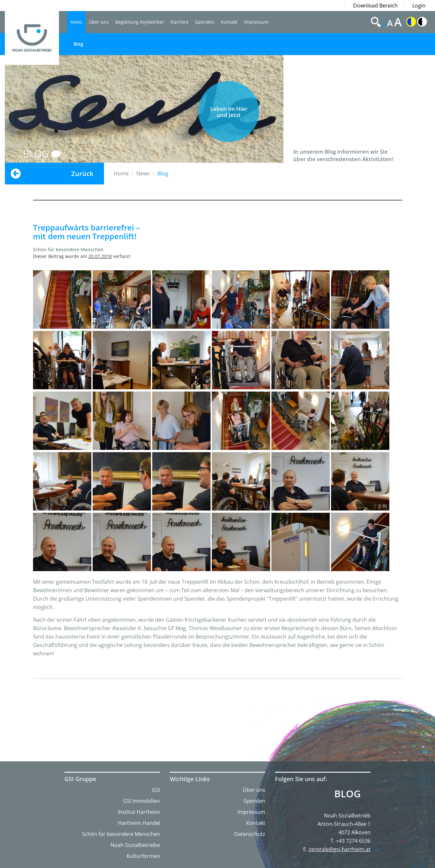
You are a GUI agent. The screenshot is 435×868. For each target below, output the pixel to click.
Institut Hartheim (139, 812)
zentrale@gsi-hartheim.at (340, 849)
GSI (156, 790)
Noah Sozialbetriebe (135, 845)
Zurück (82, 174)
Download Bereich (375, 6)
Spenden (205, 22)
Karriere (180, 22)
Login (419, 6)
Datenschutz (250, 834)
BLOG (42, 153)
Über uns (99, 22)
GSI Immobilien (142, 801)
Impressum (256, 22)
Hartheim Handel (139, 823)
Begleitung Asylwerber (140, 22)
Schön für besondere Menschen (121, 834)
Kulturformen (143, 856)
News (76, 22)
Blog (78, 44)
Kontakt (229, 22)
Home (121, 173)
